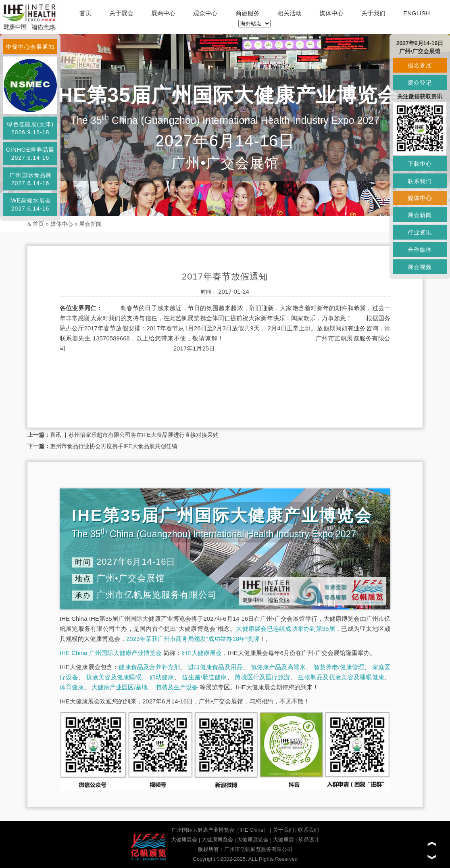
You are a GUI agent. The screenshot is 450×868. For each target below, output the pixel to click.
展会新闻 (90, 224)
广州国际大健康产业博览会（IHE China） (220, 830)
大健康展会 (184, 840)
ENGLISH (417, 13)
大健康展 (283, 840)
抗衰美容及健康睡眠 (114, 677)
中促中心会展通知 (30, 47)
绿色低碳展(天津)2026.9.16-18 (30, 128)
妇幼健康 (162, 677)
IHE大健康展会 (202, 653)
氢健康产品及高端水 (278, 667)
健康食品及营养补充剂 (149, 667)
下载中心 (420, 164)
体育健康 (72, 687)
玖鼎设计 (309, 840)
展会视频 (420, 267)
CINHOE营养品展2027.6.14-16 (30, 154)
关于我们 (373, 13)
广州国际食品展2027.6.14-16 (30, 179)
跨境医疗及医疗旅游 (262, 677)
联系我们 (308, 830)
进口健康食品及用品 (215, 667)
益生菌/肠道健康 (204, 677)
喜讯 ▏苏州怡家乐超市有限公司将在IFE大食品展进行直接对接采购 (134, 435)
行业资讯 (420, 232)
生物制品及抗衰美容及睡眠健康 (341, 677)
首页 (85, 13)
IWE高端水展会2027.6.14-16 (30, 204)
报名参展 (420, 65)
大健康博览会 (217, 840)
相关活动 (290, 13)
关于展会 (121, 13)
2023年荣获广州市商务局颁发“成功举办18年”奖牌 (193, 639)
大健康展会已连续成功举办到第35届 (285, 629)
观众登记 (420, 83)
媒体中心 (331, 13)
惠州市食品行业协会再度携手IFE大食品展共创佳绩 (114, 446)
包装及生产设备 (177, 687)
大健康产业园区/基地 (120, 687)
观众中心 (205, 13)
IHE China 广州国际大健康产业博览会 (111, 653)
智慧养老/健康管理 (339, 667)
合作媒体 (420, 250)
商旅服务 (248, 13)
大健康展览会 (253, 840)
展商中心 (163, 13)
